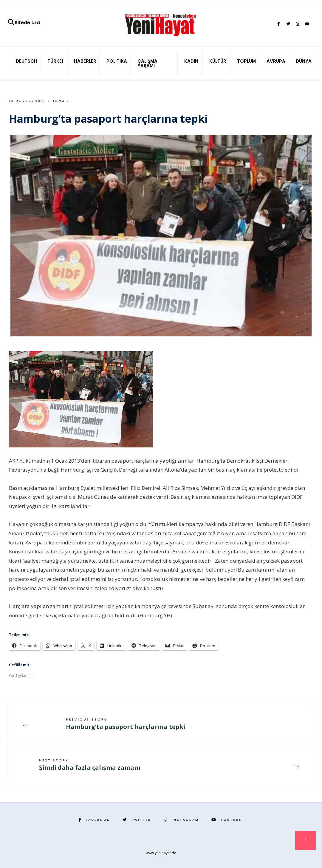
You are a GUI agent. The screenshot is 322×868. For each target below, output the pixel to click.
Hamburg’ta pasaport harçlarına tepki (126, 724)
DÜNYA (304, 61)
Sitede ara (24, 23)
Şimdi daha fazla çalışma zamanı (90, 765)
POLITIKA (117, 61)
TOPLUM (246, 61)
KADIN (191, 61)
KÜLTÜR (218, 61)
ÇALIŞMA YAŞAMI (147, 63)
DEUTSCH (27, 61)
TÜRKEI (55, 61)
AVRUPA (276, 61)
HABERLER (85, 61)
